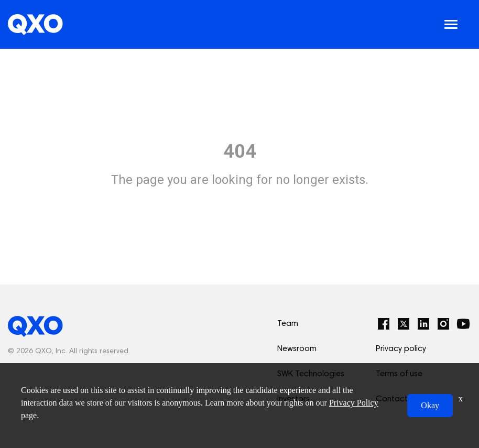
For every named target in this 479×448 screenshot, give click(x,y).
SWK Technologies (311, 374)
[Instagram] (443, 324)
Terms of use (399, 374)
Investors (293, 399)
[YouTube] (463, 324)
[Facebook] (384, 324)
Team (288, 324)
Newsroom (297, 349)
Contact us (397, 399)
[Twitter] (404, 324)
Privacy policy (401, 349)
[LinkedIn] (423, 324)
